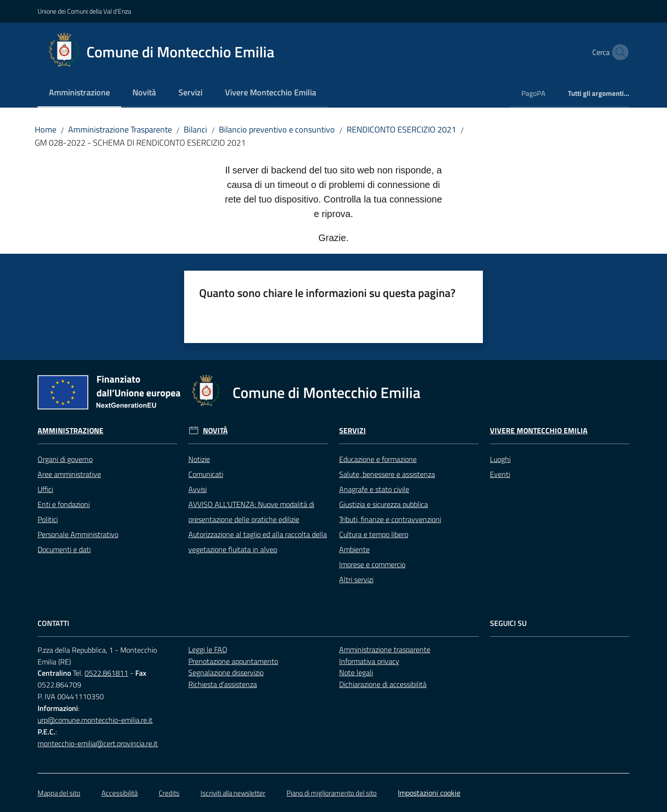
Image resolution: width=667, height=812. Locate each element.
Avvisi (198, 489)
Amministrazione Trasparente (120, 129)
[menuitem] (79, 93)
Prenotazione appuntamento (233, 661)
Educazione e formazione (378, 459)
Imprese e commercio (372, 564)
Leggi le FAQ (208, 649)
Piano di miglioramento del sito (332, 793)
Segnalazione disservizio (226, 672)
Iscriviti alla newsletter (233, 793)
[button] (618, 52)
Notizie (199, 459)
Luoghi (500, 459)
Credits (169, 793)
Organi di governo (65, 459)
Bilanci (195, 129)
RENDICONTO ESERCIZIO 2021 (401, 129)
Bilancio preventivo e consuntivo (277, 129)
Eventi (500, 474)
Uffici (45, 489)
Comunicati (206, 474)
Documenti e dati (64, 549)
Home (46, 129)
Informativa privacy (369, 661)
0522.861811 (106, 673)
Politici (48, 519)
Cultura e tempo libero (374, 534)
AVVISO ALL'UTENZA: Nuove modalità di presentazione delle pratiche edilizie (251, 512)
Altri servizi (356, 579)
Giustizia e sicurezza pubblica (384, 504)
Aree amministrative (69, 474)
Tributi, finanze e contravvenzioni (390, 519)
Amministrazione (70, 431)
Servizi (353, 431)
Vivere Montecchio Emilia (539, 431)
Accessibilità (120, 793)
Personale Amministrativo (78, 534)
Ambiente (354, 549)
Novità (215, 431)
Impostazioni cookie (429, 793)
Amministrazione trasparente (385, 649)
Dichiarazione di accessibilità (383, 684)
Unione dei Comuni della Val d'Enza (84, 11)
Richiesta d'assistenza (223, 684)
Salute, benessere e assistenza (387, 474)
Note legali (356, 672)
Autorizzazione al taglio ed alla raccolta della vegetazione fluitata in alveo (258, 542)
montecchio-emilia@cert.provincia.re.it (98, 743)
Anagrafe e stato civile (374, 489)
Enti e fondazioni (64, 504)
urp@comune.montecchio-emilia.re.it (95, 720)
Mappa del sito (59, 793)
